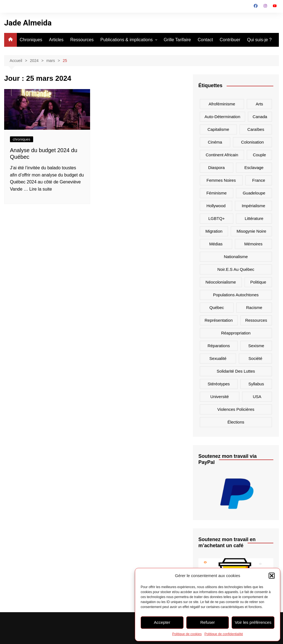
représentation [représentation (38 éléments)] (219, 320)
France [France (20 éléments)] (259, 180)
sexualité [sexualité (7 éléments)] (218, 358)
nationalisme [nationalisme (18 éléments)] (236, 257)
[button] (272, 576)
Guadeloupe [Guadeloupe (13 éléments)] (254, 193)
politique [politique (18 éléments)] (258, 282)
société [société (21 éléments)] (255, 358)
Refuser (208, 622)
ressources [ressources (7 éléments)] (256, 320)
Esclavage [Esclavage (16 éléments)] (254, 168)
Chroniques (31, 40)
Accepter (162, 622)
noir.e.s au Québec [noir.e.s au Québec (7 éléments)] (236, 269)
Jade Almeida (28, 23)
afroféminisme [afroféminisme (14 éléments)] (222, 104)
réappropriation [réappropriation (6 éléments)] (236, 333)
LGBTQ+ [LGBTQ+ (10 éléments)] (217, 218)
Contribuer (230, 40)
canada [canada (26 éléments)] (260, 117)
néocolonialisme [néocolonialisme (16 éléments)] (221, 282)
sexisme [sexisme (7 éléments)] (256, 346)
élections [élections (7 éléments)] (236, 422)
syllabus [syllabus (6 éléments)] (256, 384)
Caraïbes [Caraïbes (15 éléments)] (256, 129)
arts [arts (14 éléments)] (259, 104)
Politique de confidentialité (224, 634)
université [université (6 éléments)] (220, 397)
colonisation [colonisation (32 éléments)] (252, 142)
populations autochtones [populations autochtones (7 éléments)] (236, 295)
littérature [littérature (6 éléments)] (254, 218)
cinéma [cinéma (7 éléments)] (215, 142)
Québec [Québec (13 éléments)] (217, 307)
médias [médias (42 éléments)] (216, 244)
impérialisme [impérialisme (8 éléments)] (254, 206)
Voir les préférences (253, 622)
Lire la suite (41, 189)
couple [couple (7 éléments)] (260, 155)
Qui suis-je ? (259, 40)
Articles (56, 40)
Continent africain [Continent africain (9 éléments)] (222, 155)
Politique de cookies (187, 634)
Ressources (82, 40)
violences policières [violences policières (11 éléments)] (236, 409)
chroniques (22, 139)
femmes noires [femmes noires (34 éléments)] (221, 180)
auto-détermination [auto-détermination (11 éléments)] (222, 117)
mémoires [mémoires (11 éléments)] (253, 244)
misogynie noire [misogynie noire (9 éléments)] (251, 231)
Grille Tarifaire (177, 40)
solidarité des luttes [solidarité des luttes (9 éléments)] (236, 371)
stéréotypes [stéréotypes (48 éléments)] (219, 384)
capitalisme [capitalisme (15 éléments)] (218, 129)
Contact (205, 40)
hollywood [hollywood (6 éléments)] (216, 206)
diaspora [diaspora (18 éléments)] (216, 168)
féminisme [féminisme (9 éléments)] (217, 193)
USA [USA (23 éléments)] (257, 397)
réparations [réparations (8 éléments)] (219, 346)
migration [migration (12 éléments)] (214, 231)
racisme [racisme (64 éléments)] (254, 307)
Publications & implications (126, 40)
